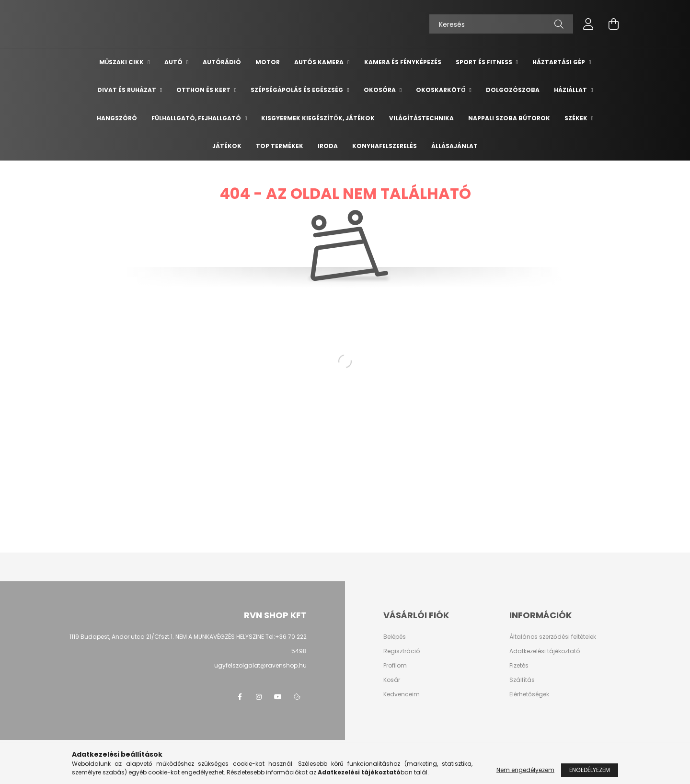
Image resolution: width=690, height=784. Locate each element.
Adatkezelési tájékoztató (545, 651)
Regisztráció (402, 651)
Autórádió (222, 62)
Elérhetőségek (529, 694)
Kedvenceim (402, 694)
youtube (278, 697)
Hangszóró (117, 118)
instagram (259, 697)
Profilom (395, 666)
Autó (174, 62)
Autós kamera (320, 62)
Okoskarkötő (441, 90)
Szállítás (522, 680)
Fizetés (519, 666)
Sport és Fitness (485, 62)
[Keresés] (501, 24)
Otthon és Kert (204, 90)
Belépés (395, 637)
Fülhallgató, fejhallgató (197, 118)
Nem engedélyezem (525, 770)
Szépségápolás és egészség (298, 90)
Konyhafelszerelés (385, 146)
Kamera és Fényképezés (403, 62)
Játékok (227, 146)
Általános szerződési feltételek (553, 637)
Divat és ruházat (127, 90)
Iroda (328, 146)
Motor (268, 62)
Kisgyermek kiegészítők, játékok (318, 118)
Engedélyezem (590, 770)
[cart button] (613, 24)
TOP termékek (280, 146)
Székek (577, 118)
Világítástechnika (421, 118)
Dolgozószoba (513, 90)
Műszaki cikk (122, 62)
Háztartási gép (559, 62)
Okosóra (380, 90)
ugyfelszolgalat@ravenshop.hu (260, 665)
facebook (240, 697)
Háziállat (571, 90)
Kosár (392, 680)
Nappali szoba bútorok (509, 118)
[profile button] (588, 24)
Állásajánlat (454, 146)
